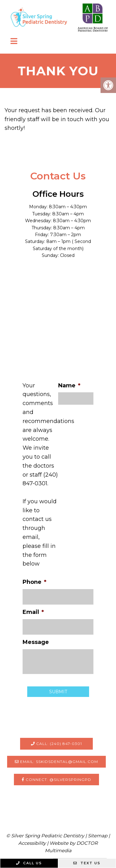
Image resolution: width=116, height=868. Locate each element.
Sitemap (98, 836)
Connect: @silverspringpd (56, 780)
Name (69, 386)
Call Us (29, 863)
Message (36, 642)
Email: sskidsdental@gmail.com (56, 762)
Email (33, 612)
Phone (34, 582)
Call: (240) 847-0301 (56, 744)
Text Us (87, 863)
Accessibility (32, 843)
